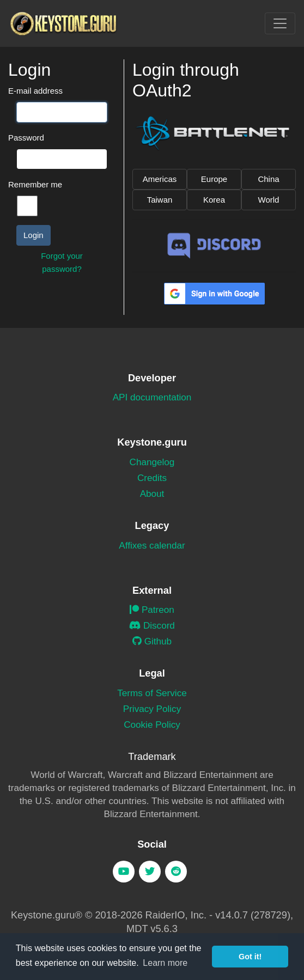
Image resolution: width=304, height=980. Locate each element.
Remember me (35, 184)
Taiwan (160, 200)
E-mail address (35, 91)
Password (26, 138)
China (268, 179)
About (152, 494)
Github (152, 641)
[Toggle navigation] (280, 23)
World (269, 200)
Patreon (152, 610)
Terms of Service (152, 693)
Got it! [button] (250, 957)
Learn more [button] (165, 963)
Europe (214, 179)
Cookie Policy (152, 725)
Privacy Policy (152, 709)
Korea (214, 200)
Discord (152, 626)
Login (34, 235)
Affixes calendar (152, 546)
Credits (152, 478)
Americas (160, 179)
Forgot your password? (62, 262)
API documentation (152, 397)
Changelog (152, 462)
